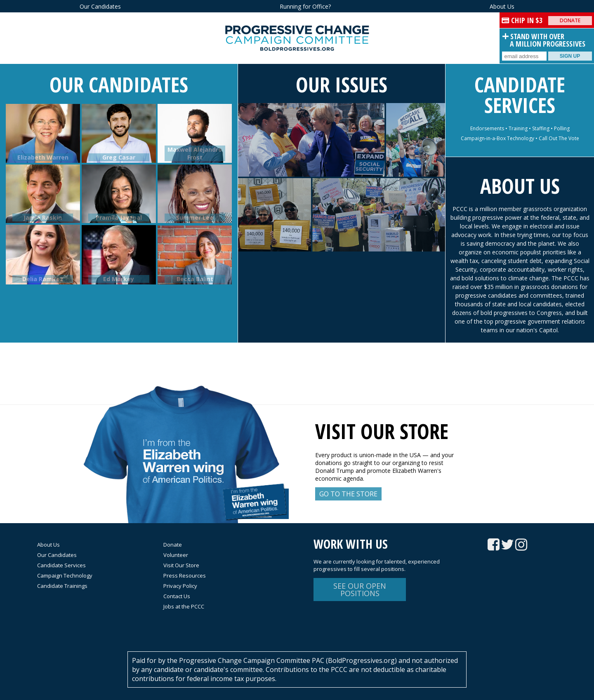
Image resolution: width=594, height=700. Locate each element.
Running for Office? (305, 6)
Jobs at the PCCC (184, 606)
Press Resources (185, 576)
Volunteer (176, 555)
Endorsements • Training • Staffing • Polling (520, 128)
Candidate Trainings (62, 586)
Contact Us (177, 596)
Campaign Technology (65, 576)
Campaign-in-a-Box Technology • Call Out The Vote (520, 138)
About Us (502, 6)
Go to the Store (348, 494)
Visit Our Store (181, 565)
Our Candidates (100, 6)
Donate (570, 20)
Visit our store (382, 431)
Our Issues (342, 85)
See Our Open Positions (360, 590)
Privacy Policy (180, 586)
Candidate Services (520, 95)
